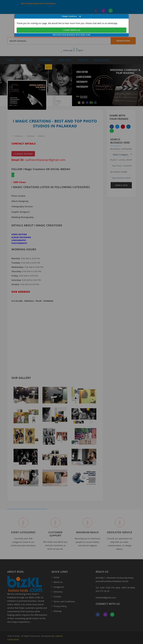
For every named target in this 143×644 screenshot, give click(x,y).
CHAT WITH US (71, 30)
